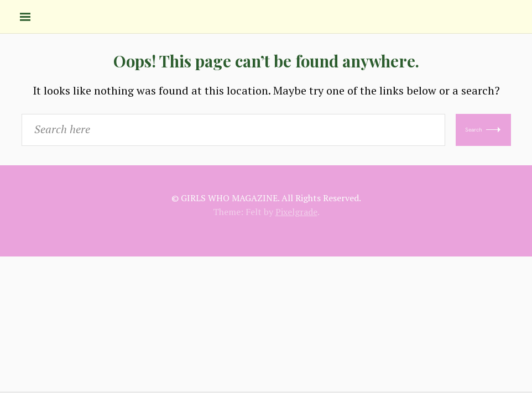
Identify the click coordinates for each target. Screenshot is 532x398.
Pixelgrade (296, 212)
